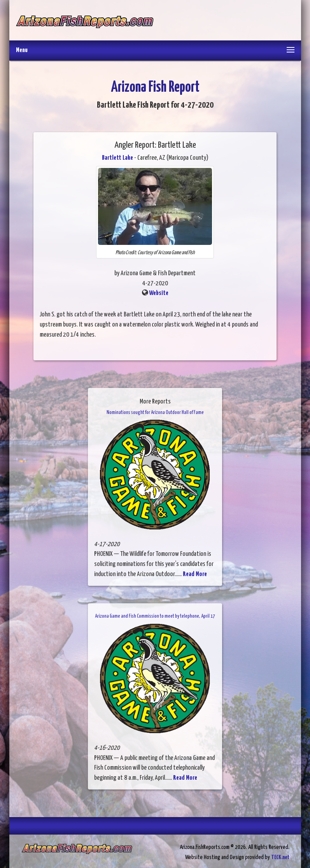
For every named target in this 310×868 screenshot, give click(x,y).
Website (159, 293)
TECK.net (280, 857)
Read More (195, 574)
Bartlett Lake (117, 158)
